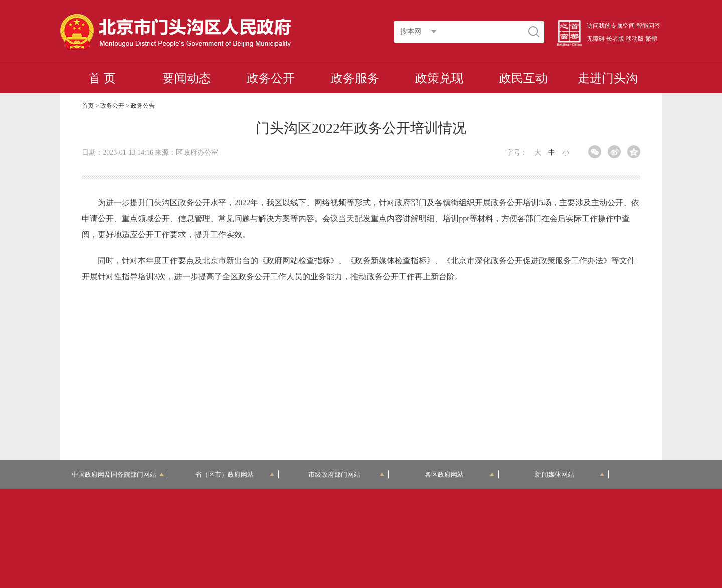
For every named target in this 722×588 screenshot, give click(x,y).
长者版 (615, 39)
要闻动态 (187, 78)
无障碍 (596, 39)
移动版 (635, 39)
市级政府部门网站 (346, 474)
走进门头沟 (608, 78)
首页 (88, 106)
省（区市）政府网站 (235, 474)
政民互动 (523, 78)
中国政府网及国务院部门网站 (118, 474)
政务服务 (355, 78)
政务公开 (271, 78)
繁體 (651, 39)
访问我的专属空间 (611, 26)
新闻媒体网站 (570, 474)
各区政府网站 (460, 474)
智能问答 (648, 26)
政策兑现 (439, 78)
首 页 (102, 78)
